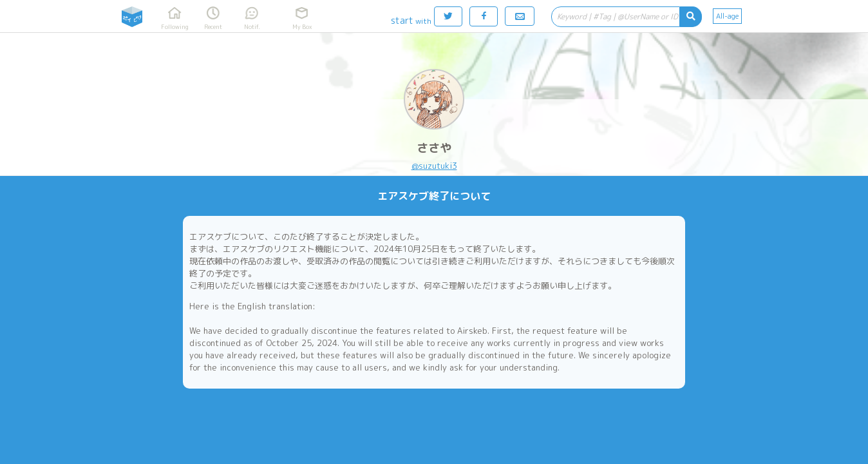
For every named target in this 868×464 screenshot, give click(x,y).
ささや (434, 148)
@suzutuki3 (434, 166)
